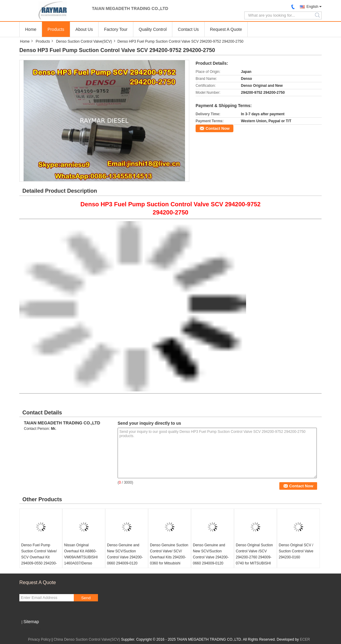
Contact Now (218, 128)
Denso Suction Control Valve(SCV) (84, 41)
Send (86, 598)
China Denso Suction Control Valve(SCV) (87, 639)
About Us (84, 29)
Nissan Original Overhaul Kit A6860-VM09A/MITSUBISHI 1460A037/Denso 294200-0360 (81, 557)
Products (56, 29)
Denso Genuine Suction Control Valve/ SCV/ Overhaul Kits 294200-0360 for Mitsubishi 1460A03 (169, 557)
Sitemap (31, 622)
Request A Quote (226, 29)
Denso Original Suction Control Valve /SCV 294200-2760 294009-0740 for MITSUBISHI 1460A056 (254, 557)
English (312, 7)
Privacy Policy (39, 639)
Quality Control (153, 29)
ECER (305, 639)
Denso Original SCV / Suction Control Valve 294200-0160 (296, 551)
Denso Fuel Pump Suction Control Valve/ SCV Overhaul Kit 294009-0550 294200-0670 (39, 557)
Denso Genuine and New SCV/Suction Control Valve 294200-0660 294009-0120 (125, 554)
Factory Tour (116, 29)
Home (31, 29)
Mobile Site (30, 629)
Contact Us (188, 29)
